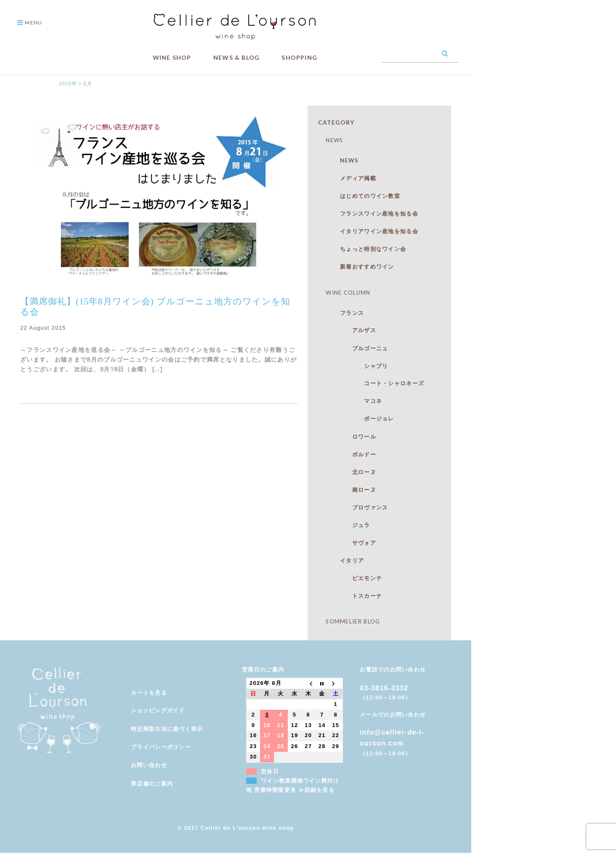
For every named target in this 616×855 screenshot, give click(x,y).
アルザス (349, 330)
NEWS (329, 140)
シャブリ (355, 366)
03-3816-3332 (384, 688)
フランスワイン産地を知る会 (370, 213)
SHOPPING (299, 57)
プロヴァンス (355, 507)
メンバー (143, 674)
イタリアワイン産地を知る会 (370, 231)
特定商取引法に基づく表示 (167, 729)
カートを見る (149, 693)
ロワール (349, 437)
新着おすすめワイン (358, 266)
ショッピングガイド (158, 710)
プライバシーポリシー (161, 747)
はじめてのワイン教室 (361, 196)
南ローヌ (349, 490)
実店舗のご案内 (152, 784)
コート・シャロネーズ (373, 383)
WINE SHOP (172, 57)
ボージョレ (358, 418)
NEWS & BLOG (236, 57)
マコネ (352, 401)
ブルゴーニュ (355, 348)
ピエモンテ (352, 578)
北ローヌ (349, 472)
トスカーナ (352, 596)
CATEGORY (336, 122)
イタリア (343, 560)
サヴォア (349, 543)
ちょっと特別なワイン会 (364, 249)
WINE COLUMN (342, 293)
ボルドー (349, 454)
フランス (343, 313)
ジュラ (346, 525)
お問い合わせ (149, 765)
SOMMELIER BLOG (347, 621)
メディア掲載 (349, 178)
